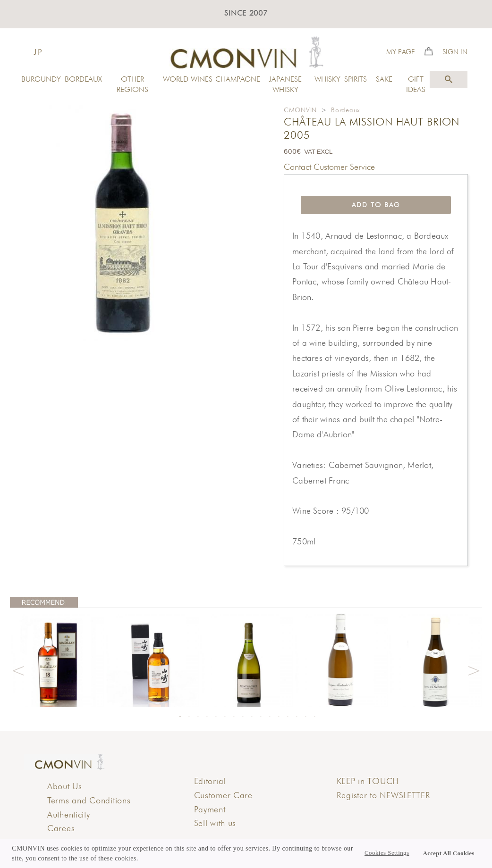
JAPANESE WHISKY (285, 84)
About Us (65, 786)
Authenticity (69, 814)
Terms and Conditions (89, 800)
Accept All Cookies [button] (449, 853)
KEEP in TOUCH (368, 781)
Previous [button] (18, 669)
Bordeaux (346, 110)
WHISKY (327, 79)
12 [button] (279, 717)
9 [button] (252, 717)
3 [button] (198, 717)
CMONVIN (300, 110)
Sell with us (215, 823)
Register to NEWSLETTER (384, 795)
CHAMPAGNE (237, 79)
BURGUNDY (41, 79)
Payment (210, 809)
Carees (61, 828)
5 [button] (216, 717)
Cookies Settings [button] (387, 853)
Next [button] (474, 669)
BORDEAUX (83, 79)
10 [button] (261, 717)
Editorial (210, 781)
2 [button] (189, 717)
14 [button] (297, 717)
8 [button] (243, 717)
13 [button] (288, 717)
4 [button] (207, 717)
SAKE (384, 79)
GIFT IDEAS (416, 84)
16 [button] (314, 717)
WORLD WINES (188, 79)
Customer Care (223, 795)
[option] (57, 660)
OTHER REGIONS (132, 84)
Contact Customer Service (329, 167)
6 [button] (225, 717)
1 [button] (180, 717)
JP (39, 52)
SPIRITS (356, 79)
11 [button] (270, 717)
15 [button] (305, 717)
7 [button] (234, 717)
